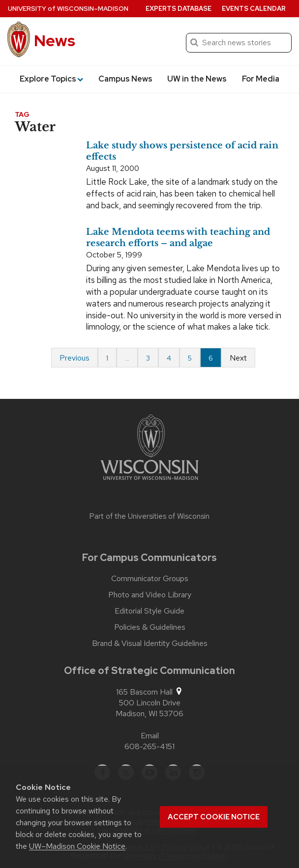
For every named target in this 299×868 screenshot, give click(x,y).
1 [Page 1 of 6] (107, 358)
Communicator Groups (150, 579)
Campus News (125, 79)
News (55, 41)
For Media (261, 79)
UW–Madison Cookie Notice (77, 846)
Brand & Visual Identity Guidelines (150, 644)
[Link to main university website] (149, 449)
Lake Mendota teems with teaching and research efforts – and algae (178, 238)
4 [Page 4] (169, 358)
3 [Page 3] (148, 358)
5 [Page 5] (190, 358)
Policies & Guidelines (150, 627)
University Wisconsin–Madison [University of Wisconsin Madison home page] (68, 9)
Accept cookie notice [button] (214, 817)
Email (150, 736)
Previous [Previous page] (75, 358)
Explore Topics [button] (51, 79)
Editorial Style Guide (149, 611)
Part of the (149, 516)
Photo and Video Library (150, 595)
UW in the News (197, 79)
